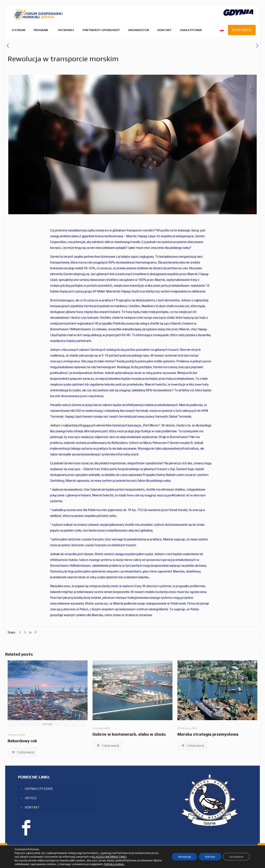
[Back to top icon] (253, 851)
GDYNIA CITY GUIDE (39, 789)
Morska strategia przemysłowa (208, 734)
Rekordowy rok (22, 741)
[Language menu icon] (222, 30)
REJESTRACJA (242, 30)
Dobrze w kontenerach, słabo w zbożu (129, 734)
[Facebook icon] (243, 851)
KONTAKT (32, 807)
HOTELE (31, 798)
